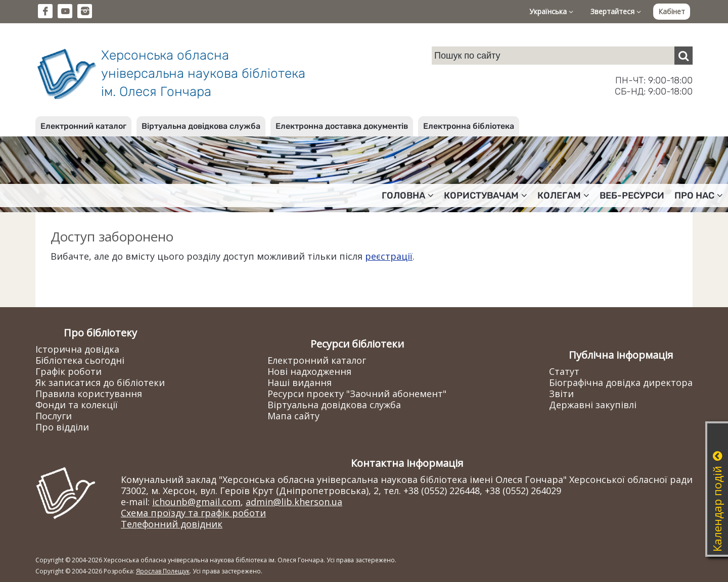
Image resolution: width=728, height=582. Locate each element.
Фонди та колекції (77, 405)
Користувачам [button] (486, 196)
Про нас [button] (699, 196)
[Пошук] (684, 56)
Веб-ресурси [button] (632, 196)
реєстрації (389, 256)
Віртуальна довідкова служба (201, 126)
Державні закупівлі (593, 405)
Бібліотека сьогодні (80, 360)
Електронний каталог (83, 126)
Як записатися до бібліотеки (100, 382)
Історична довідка (77, 349)
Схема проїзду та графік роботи (193, 513)
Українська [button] (551, 11)
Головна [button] (408, 196)
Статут (564, 371)
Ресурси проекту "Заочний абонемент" (357, 394)
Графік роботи (69, 371)
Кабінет (672, 11)
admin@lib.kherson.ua (294, 502)
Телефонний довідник (172, 524)
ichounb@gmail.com (196, 502)
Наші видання (300, 382)
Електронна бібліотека (469, 126)
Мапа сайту (293, 416)
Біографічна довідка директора (621, 382)
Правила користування (89, 394)
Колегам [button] (563, 196)
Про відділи (62, 427)
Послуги (54, 416)
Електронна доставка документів (342, 126)
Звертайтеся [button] (616, 11)
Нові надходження (309, 371)
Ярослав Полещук (163, 571)
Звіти (561, 394)
